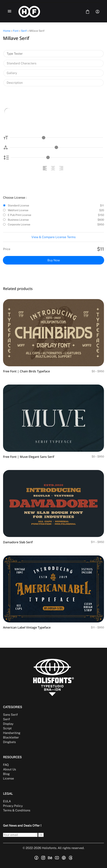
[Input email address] (20, 835)
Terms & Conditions (17, 810)
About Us (10, 769)
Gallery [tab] (12, 73)
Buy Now (54, 260)
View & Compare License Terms (53, 237)
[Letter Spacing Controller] (56, 147)
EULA (7, 801)
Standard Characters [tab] (22, 63)
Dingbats (9, 742)
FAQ (6, 765)
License (8, 778)
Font (16, 31)
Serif (24, 31)
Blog (6, 774)
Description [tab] (15, 83)
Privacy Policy (13, 806)
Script (7, 728)
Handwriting (12, 733)
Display (8, 724)
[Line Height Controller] (57, 158)
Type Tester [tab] (15, 54)
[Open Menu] (10, 12)
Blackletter (11, 737)
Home (7, 31)
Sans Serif (10, 715)
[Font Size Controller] (56, 138)
